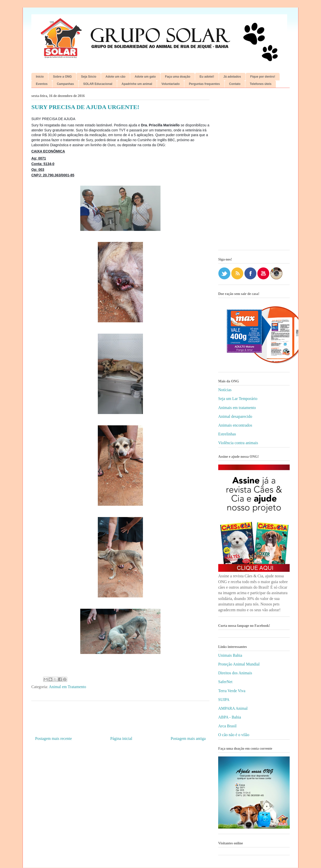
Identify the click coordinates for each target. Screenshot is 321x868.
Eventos (42, 84)
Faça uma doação (178, 77)
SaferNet (225, 682)
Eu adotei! (207, 77)
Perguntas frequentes (204, 84)
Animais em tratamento (237, 408)
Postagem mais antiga (188, 738)
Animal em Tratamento (67, 687)
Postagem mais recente (54, 738)
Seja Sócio (89, 77)
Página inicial (121, 738)
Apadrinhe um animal (137, 84)
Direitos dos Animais (235, 673)
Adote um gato (145, 77)
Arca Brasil (227, 726)
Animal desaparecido (235, 416)
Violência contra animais (238, 443)
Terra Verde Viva (232, 691)
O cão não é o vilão (234, 735)
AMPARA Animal (233, 708)
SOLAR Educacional (98, 84)
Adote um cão (115, 77)
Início (40, 77)
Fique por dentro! (263, 77)
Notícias (225, 390)
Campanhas (65, 84)
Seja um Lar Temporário (238, 399)
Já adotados (232, 77)
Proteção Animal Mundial (239, 664)
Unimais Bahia (230, 655)
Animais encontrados (235, 425)
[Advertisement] (254, 171)
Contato (235, 84)
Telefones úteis (261, 84)
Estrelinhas (227, 434)
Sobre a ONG (62, 77)
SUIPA (224, 700)
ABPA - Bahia (230, 717)
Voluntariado (171, 84)
